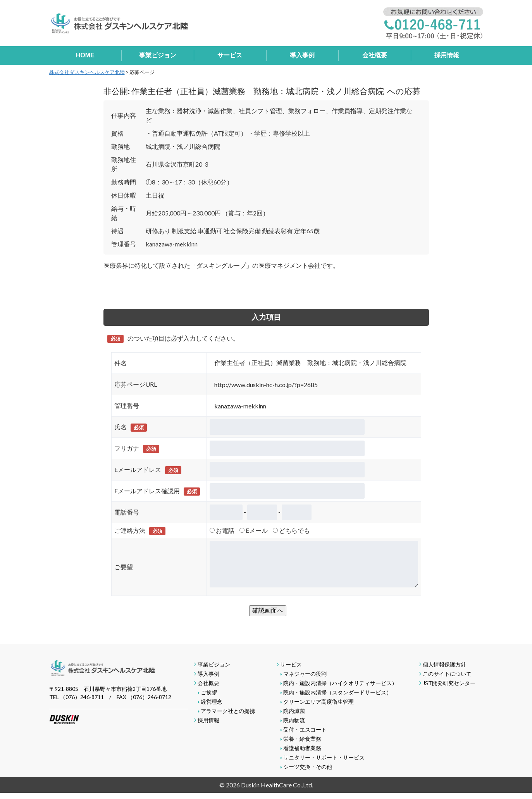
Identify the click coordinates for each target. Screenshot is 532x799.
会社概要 (375, 55)
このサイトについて (447, 674)
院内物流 (294, 720)
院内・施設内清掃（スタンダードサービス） (337, 692)
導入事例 (302, 55)
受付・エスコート (305, 729)
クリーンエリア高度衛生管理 (319, 702)
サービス (230, 55)
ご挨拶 (209, 692)
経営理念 (212, 702)
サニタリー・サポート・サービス (324, 757)
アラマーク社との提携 (228, 711)
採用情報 (447, 55)
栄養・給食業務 (302, 739)
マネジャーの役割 (305, 674)
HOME (85, 55)
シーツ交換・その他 (308, 767)
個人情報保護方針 (444, 664)
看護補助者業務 (302, 748)
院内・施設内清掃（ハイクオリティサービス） (340, 683)
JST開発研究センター (449, 683)
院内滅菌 (294, 711)
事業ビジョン (158, 55)
